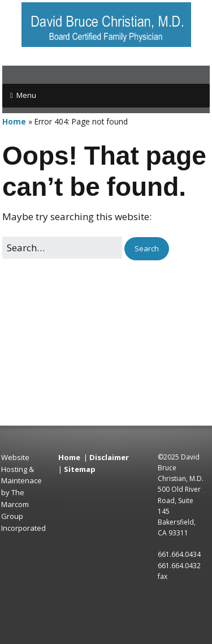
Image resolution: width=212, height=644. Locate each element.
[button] (147, 249)
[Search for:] (62, 248)
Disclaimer (109, 457)
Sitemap (80, 469)
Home (14, 121)
